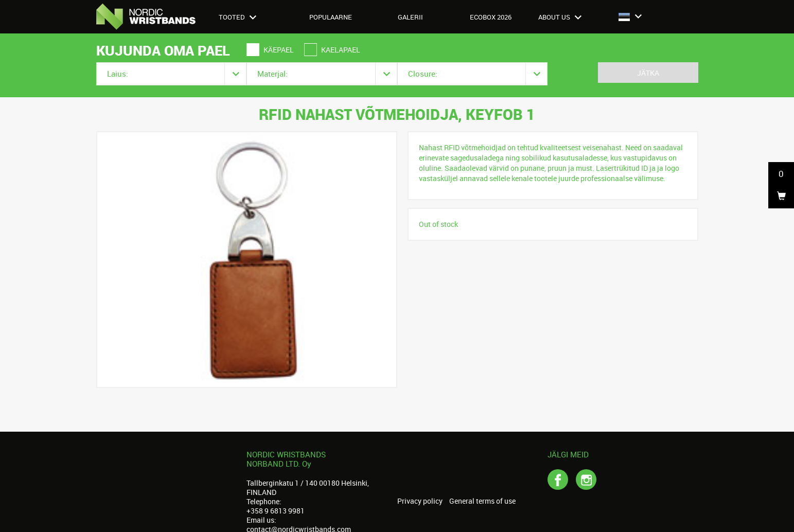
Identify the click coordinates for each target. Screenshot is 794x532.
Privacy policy (420, 501)
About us (560, 17)
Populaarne (331, 17)
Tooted (237, 17)
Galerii (410, 17)
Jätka (648, 73)
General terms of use (482, 501)
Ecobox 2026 (491, 17)
